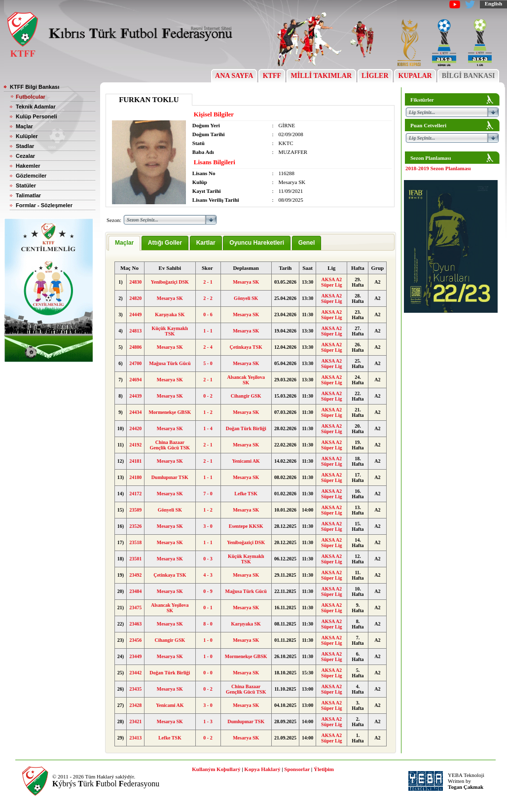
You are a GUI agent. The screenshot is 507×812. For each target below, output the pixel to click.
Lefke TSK (246, 494)
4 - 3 (208, 575)
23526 (135, 526)
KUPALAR (415, 76)
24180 (135, 477)
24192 (135, 445)
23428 (135, 705)
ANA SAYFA (234, 76)
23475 (135, 608)
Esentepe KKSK (246, 526)
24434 (135, 412)
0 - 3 (208, 559)
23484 (135, 591)
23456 (135, 640)
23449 (135, 656)
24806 (135, 347)
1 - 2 (208, 412)
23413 (135, 738)
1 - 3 (208, 721)
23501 (135, 559)
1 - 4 (208, 428)
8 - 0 (208, 624)
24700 (135, 363)
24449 (135, 314)
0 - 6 (208, 314)
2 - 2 (208, 298)
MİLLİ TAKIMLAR (321, 76)
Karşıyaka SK (170, 314)
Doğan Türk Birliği (246, 428)
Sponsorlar (297, 769)
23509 (135, 510)
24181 (135, 461)
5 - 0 (208, 363)
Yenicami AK (246, 461)
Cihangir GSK (246, 396)
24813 (135, 331)
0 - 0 (208, 673)
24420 (135, 428)
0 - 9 (208, 591)
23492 (135, 575)
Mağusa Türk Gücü (170, 363)
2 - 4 (208, 347)
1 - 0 (208, 640)
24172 (135, 494)
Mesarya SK (246, 282)
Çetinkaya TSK (246, 347)
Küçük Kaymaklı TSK (170, 331)
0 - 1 (208, 608)
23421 (135, 721)
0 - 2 (208, 396)
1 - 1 (208, 331)
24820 (135, 298)
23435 (135, 689)
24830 (135, 282)
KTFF (272, 76)
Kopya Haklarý (262, 769)
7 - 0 (208, 494)
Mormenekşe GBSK (170, 412)
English (493, 3)
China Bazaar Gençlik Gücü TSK (170, 445)
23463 (135, 624)
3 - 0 (208, 526)
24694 (135, 380)
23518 (135, 542)
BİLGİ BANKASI (468, 76)
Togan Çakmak (466, 787)
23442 (135, 673)
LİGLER (375, 76)
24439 (135, 396)
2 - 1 (208, 282)
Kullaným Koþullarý (216, 769)
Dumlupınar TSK (170, 477)
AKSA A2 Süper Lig (331, 282)
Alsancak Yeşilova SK (246, 380)
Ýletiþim (324, 769)
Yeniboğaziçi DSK (170, 282)
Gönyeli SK (246, 298)
